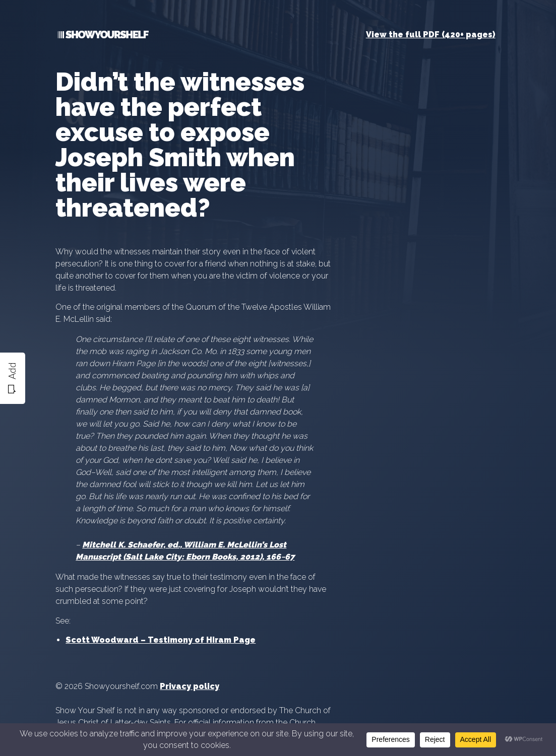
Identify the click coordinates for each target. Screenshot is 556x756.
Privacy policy (190, 686)
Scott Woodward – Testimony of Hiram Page (161, 640)
